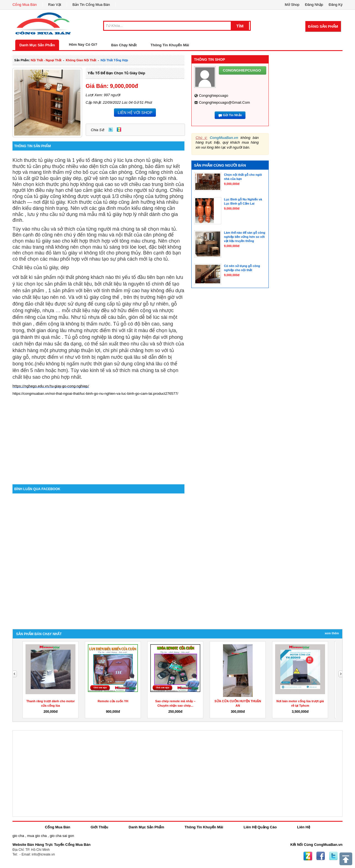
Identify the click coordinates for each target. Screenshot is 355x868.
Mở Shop (292, 5)
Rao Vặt (55, 5)
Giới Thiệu (99, 827)
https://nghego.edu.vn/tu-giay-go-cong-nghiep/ (51, 386)
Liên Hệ (304, 827)
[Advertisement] (98, 437)
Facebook (321, 856)
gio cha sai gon (62, 836)
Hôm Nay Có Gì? (83, 44)
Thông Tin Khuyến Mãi (170, 45)
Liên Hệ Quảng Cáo (260, 827)
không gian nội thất (81, 60)
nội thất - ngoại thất (46, 60)
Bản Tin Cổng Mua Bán (91, 5)
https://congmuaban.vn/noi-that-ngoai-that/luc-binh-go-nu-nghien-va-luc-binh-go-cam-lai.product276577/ (95, 394)
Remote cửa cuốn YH (113, 701)
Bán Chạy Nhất (124, 45)
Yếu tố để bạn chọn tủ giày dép (116, 73)
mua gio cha (37, 836)
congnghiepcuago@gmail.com (224, 102)
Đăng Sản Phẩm (323, 26)
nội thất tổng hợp (114, 60)
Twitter (111, 129)
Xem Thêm (332, 633)
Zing (119, 129)
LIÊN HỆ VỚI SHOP (135, 113)
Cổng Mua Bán (25, 5)
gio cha (18, 836)
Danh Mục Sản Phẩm (37, 45)
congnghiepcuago (214, 96)
